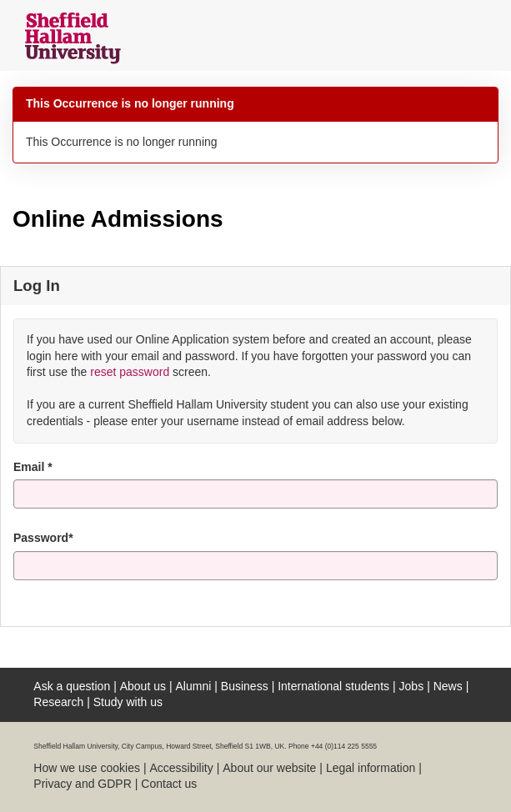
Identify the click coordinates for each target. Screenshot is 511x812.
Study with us (128, 702)
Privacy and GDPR (82, 784)
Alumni (194, 686)
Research (58, 702)
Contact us (169, 784)
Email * (33, 467)
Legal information (371, 768)
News (448, 686)
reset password (130, 372)
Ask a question (72, 686)
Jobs (412, 686)
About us (143, 686)
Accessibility (181, 768)
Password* (43, 538)
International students (333, 686)
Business (245, 686)
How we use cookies (87, 768)
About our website (269, 768)
